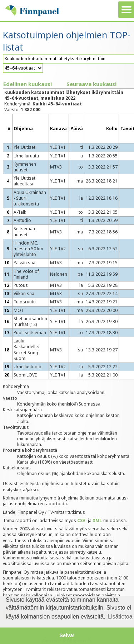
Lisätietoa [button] (120, 617)
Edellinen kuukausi (28, 84)
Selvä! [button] (67, 635)
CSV (81, 520)
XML (97, 520)
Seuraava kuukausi (91, 84)
